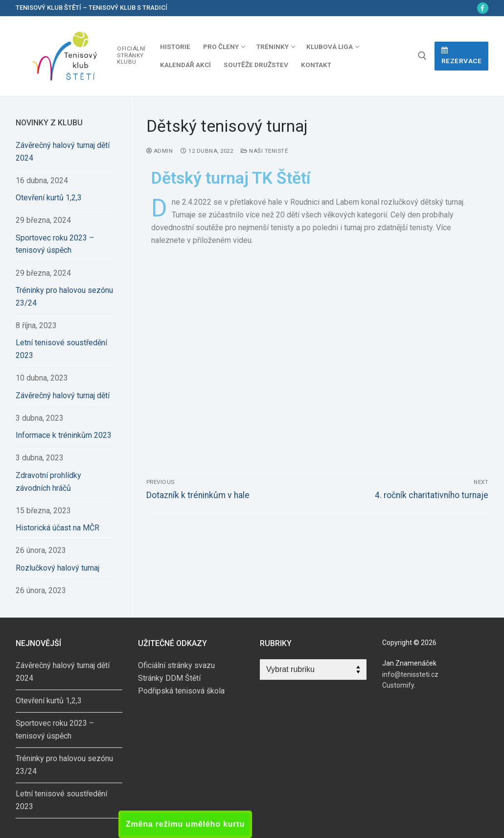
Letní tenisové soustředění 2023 (61, 349)
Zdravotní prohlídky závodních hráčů (48, 482)
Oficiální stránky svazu (176, 665)
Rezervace (462, 56)
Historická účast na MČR (57, 528)
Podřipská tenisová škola (181, 691)
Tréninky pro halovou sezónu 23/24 (64, 297)
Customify (398, 685)
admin (160, 151)
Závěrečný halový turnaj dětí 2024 (63, 152)
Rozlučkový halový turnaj (57, 568)
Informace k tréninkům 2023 (64, 435)
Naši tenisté (264, 151)
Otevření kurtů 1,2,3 (49, 198)
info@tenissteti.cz (410, 674)
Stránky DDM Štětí (169, 678)
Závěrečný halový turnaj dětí (63, 395)
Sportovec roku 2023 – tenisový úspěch (55, 244)
